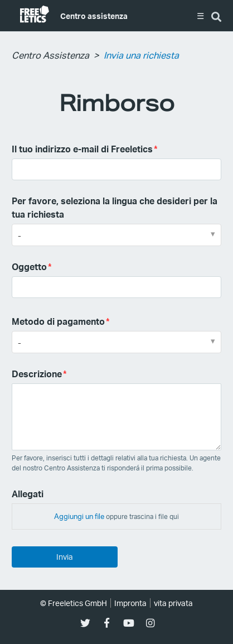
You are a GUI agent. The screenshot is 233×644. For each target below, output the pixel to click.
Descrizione (37, 374)
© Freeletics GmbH (74, 603)
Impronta (130, 603)
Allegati (28, 494)
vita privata (173, 603)
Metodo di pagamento (58, 321)
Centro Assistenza (50, 55)
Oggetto (29, 266)
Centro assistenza (94, 16)
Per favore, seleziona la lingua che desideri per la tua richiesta (115, 207)
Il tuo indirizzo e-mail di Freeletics (82, 149)
